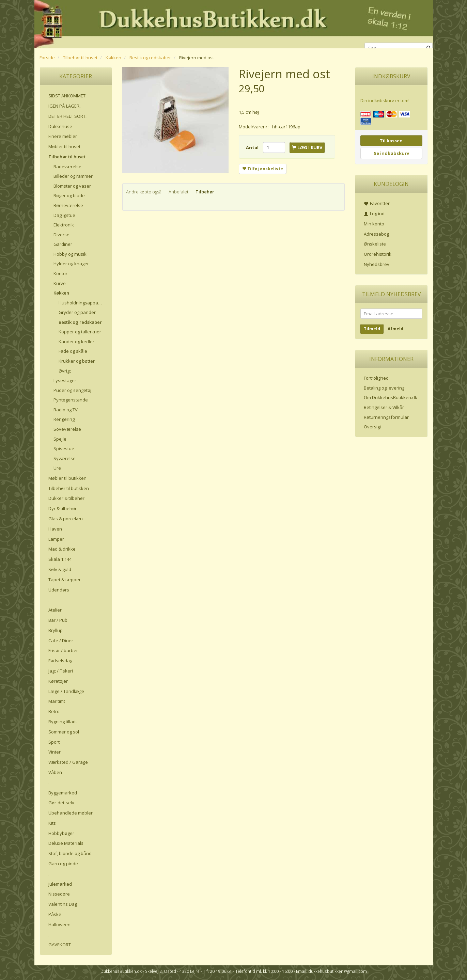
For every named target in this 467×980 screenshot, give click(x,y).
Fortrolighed (376, 378)
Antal (253, 147)
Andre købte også (144, 192)
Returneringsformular (386, 417)
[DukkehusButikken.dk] (234, 23)
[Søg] (429, 48)
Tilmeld (372, 329)
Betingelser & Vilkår (384, 407)
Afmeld (395, 329)
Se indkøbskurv (391, 153)
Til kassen (391, 141)
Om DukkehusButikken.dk (391, 397)
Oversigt (372, 427)
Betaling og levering (384, 388)
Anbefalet (178, 192)
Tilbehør (205, 192)
